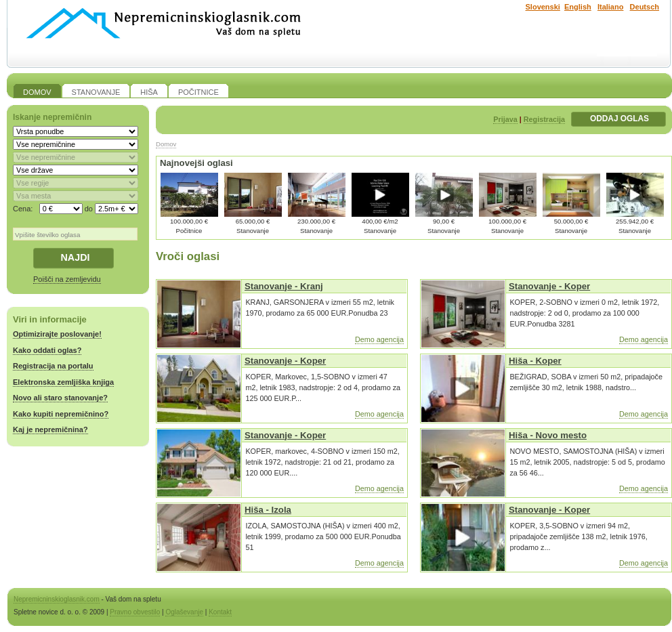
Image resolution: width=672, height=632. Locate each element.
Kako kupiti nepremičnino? (61, 414)
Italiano (611, 7)
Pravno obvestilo (135, 612)
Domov (166, 144)
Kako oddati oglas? (47, 350)
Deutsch (645, 7)
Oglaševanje (184, 612)
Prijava (505, 119)
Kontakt (220, 612)
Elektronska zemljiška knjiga (63, 382)
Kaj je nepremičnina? (50, 429)
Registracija (544, 119)
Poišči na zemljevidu (67, 279)
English (578, 7)
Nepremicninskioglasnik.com (57, 599)
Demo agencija (379, 339)
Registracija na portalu (53, 366)
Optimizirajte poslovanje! (57, 334)
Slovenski (543, 7)
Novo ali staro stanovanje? (60, 398)
